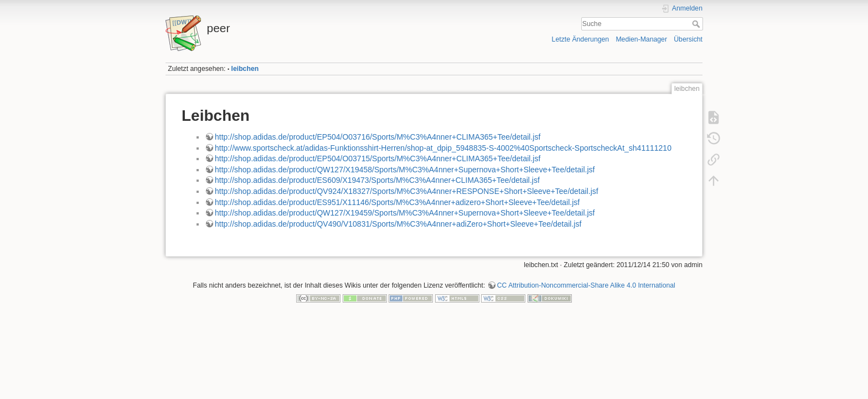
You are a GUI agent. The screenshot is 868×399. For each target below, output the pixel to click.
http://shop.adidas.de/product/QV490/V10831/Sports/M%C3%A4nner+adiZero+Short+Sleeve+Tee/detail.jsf (398, 224)
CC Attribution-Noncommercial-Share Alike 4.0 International (586, 285)
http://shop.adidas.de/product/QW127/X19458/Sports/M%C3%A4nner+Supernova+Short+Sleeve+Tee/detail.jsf (405, 170)
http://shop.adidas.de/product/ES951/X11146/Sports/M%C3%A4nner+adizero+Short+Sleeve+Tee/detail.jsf (397, 202)
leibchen (245, 69)
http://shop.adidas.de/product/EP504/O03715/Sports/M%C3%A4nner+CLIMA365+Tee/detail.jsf (378, 158)
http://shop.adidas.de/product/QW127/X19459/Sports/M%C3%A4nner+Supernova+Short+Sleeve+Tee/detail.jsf (405, 213)
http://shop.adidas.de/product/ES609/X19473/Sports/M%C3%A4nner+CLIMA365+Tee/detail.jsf (377, 180)
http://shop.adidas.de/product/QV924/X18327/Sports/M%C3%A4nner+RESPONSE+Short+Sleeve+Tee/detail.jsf (407, 191)
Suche (697, 24)
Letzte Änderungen (581, 39)
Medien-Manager (641, 39)
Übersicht (688, 39)
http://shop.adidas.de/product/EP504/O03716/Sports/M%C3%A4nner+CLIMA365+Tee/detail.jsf (378, 137)
